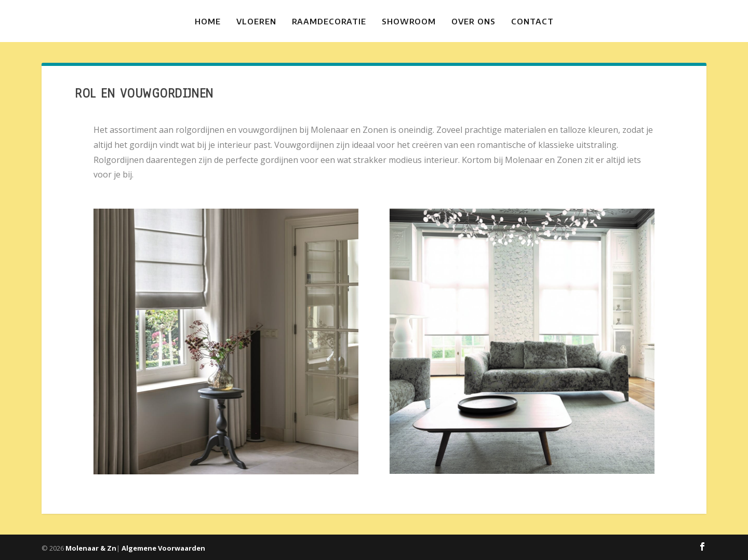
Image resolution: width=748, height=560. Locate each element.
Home (208, 21)
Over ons (473, 21)
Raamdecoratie (329, 21)
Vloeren (256, 21)
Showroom (409, 21)
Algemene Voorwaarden (163, 548)
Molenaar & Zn (91, 548)
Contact (532, 21)
